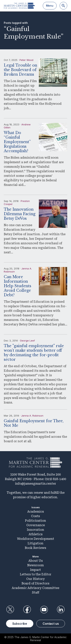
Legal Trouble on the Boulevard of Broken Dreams (20, 70)
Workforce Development (36, 539)
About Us (36, 561)
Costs (35, 516)
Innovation (35, 530)
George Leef (27, 341)
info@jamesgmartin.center (35, 484)
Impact (35, 570)
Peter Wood (26, 60)
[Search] (63, 6)
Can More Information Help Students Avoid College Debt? (18, 286)
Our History (35, 579)
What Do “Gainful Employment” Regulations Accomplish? (17, 142)
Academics (36, 512)
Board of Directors (35, 583)
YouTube (44, 610)
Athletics (36, 534)
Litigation (35, 543)
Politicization (35, 521)
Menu (50, 6)
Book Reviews (35, 548)
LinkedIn (61, 610)
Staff (36, 592)
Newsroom (35, 565)
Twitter (10, 610)
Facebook (27, 610)
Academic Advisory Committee (35, 588)
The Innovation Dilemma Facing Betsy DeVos (20, 214)
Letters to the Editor (36, 574)
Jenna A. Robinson (32, 416)
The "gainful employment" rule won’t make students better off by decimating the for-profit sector (34, 353)
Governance (36, 525)
